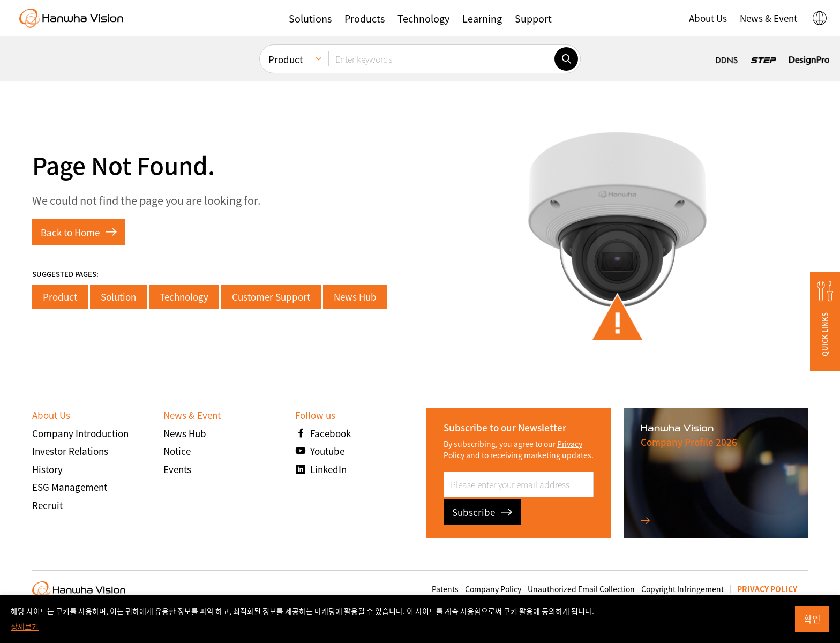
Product (60, 297)
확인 (812, 619)
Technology (184, 297)
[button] (310, 18)
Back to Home (79, 232)
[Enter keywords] (441, 59)
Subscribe (482, 512)
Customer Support (271, 297)
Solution (118, 297)
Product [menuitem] (286, 59)
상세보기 (25, 626)
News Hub (355, 297)
